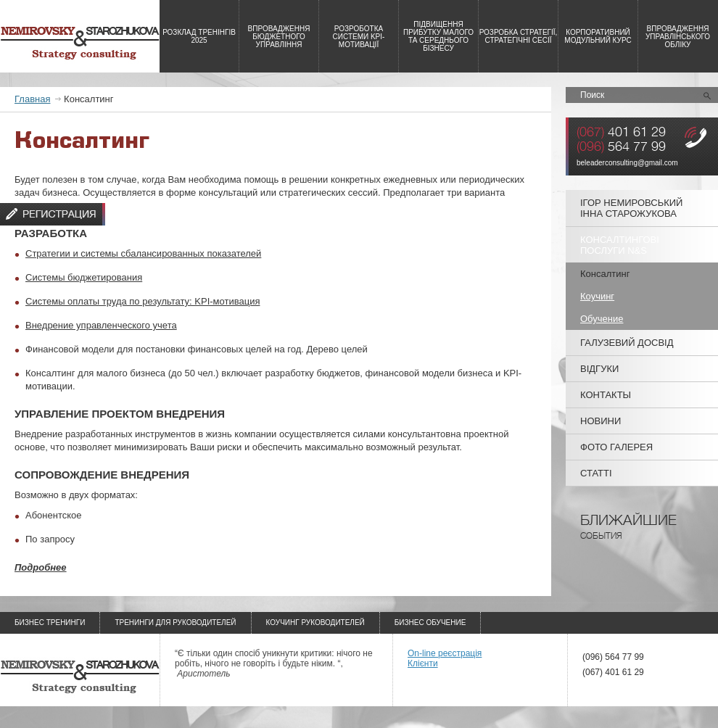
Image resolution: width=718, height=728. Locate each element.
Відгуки (599, 369)
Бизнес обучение (430, 622)
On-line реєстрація (445, 653)
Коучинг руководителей (315, 622)
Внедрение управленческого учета (101, 325)
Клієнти (423, 663)
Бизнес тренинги (50, 622)
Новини (601, 421)
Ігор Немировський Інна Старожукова (631, 208)
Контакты (606, 395)
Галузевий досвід (627, 343)
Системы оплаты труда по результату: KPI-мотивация (143, 301)
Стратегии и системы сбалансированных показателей (143, 253)
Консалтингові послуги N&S (620, 245)
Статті (596, 473)
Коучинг (597, 296)
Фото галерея (616, 447)
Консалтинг (605, 274)
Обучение (602, 319)
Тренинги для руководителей (175, 622)
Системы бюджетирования (84, 277)
